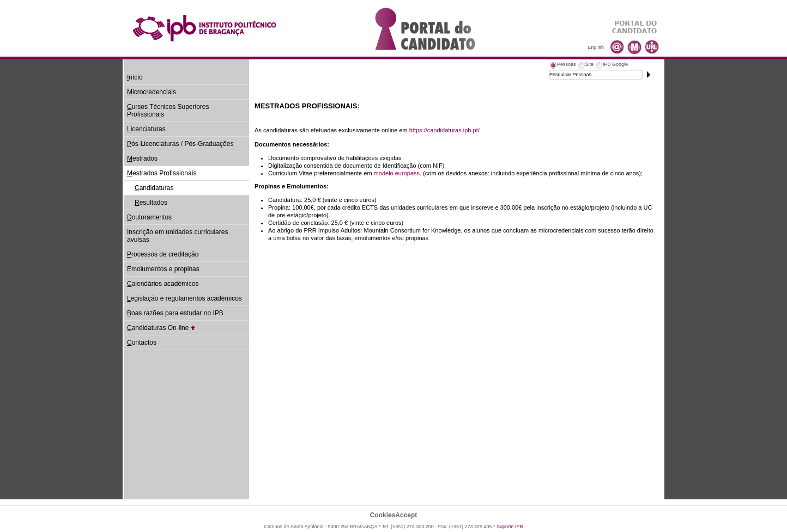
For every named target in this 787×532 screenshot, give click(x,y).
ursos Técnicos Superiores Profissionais (168, 111)
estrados (142, 158)
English (596, 47)
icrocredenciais (152, 92)
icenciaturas (146, 129)
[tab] (562, 66)
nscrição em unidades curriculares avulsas (177, 236)
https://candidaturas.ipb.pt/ (444, 130)
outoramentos (149, 217)
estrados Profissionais (162, 173)
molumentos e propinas (163, 269)
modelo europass (397, 173)
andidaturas (154, 188)
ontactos (142, 343)
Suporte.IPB (510, 527)
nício (135, 77)
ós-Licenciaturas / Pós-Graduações (180, 144)
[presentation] (562, 66)
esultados (151, 203)
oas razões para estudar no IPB (175, 313)
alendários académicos (163, 284)
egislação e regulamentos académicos (184, 298)
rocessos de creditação (163, 254)
